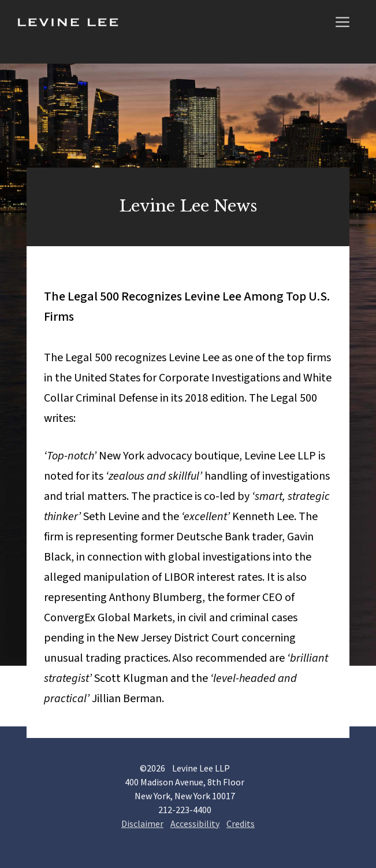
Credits (241, 824)
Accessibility (195, 824)
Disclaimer (142, 824)
